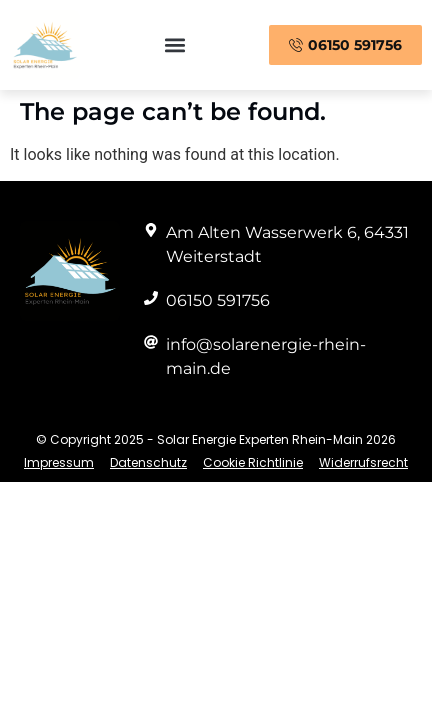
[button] (174, 45)
